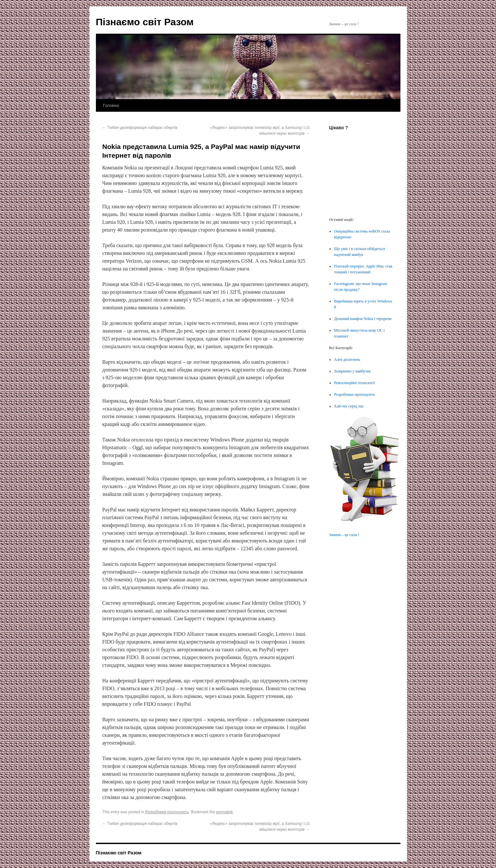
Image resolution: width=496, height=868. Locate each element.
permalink (225, 812)
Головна (111, 105)
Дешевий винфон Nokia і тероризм (363, 319)
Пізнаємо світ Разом (145, 22)
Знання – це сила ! (344, 535)
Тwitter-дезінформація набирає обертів (140, 128)
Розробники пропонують (167, 812)
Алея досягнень (347, 360)
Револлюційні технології (354, 383)
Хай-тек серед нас (349, 406)
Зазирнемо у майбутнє (352, 371)
